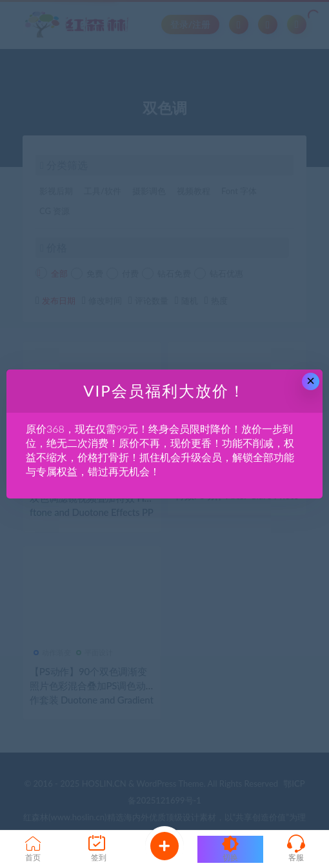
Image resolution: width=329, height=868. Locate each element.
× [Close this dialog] (311, 381)
